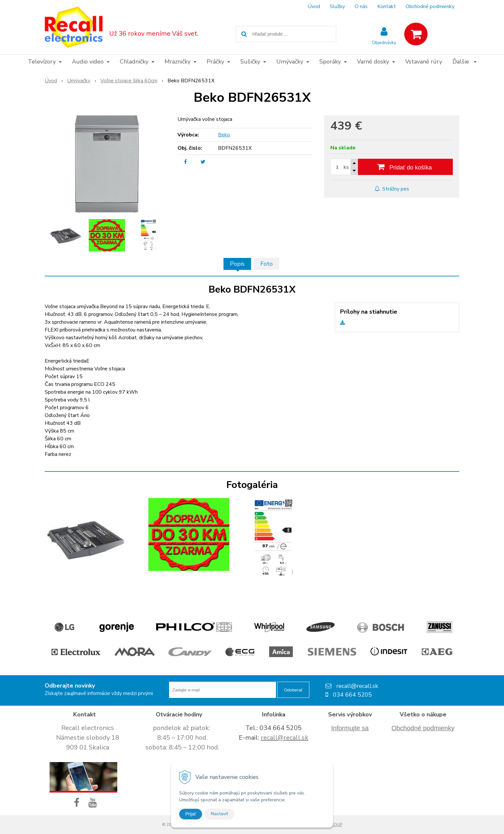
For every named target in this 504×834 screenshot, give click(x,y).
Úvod (314, 6)
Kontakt (387, 6)
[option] (65, 235)
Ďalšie (464, 62)
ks (346, 167)
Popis (237, 264)
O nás (361, 6)
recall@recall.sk (285, 738)
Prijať (191, 814)
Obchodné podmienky (430, 6)
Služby (337, 6)
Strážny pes (392, 189)
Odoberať (293, 690)
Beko (224, 135)
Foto (267, 264)
